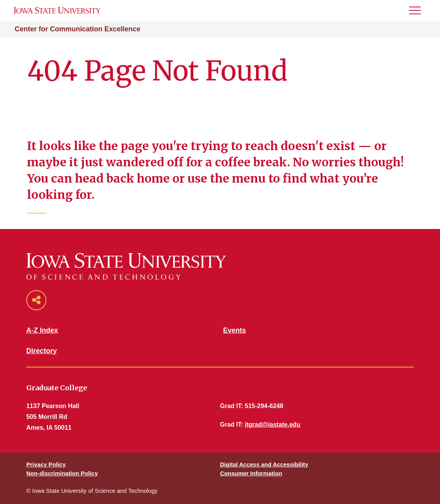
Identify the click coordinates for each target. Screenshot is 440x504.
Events (234, 330)
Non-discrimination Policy (62, 473)
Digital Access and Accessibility (264, 464)
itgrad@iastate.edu (273, 425)
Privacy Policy (46, 464)
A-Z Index (42, 330)
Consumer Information (251, 473)
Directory (42, 351)
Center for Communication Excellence (78, 29)
